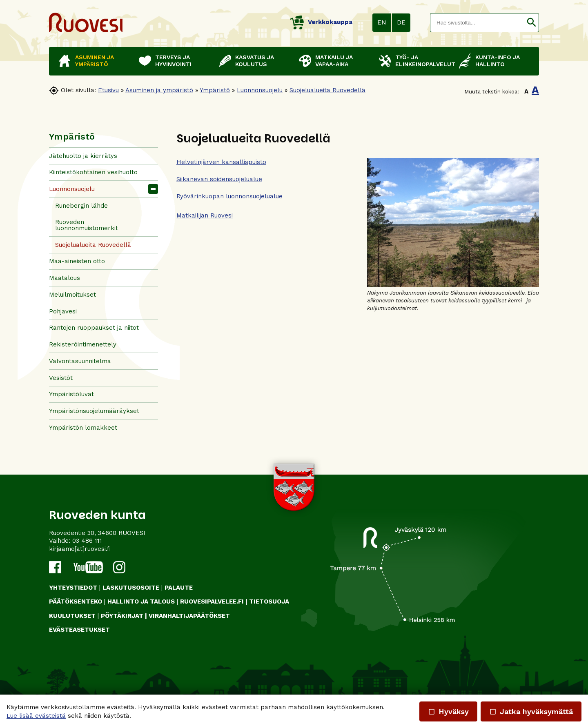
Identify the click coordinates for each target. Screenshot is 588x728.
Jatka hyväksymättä (531, 711)
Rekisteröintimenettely (83, 344)
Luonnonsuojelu (260, 90)
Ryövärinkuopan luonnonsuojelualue (231, 196)
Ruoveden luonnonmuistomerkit (87, 225)
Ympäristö (215, 90)
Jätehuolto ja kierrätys (83, 156)
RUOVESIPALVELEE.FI (212, 601)
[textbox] (477, 23)
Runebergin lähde (81, 206)
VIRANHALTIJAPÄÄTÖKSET (189, 616)
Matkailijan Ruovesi (205, 215)
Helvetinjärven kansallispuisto (221, 162)
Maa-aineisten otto (77, 261)
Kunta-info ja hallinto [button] (498, 61)
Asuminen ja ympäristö (159, 90)
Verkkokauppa (321, 22)
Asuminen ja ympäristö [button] (95, 61)
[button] (531, 23)
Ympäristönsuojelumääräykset (94, 411)
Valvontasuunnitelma (80, 361)
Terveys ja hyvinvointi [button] (173, 61)
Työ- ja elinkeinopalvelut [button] (423, 61)
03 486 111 (87, 541)
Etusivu (108, 90)
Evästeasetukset (79, 630)
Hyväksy (448, 711)
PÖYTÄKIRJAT (122, 616)
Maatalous (65, 278)
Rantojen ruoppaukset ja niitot (94, 328)
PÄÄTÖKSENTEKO (76, 601)
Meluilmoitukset (72, 295)
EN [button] (382, 22)
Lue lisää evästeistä (36, 716)
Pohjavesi (63, 311)
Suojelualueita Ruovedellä (327, 90)
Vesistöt (61, 378)
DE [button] (401, 22)
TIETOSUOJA (269, 601)
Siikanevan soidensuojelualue (219, 179)
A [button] (526, 91)
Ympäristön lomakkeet (83, 428)
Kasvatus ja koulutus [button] (255, 61)
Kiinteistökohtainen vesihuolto (93, 172)
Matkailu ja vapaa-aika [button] (334, 61)
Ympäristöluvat (71, 394)
